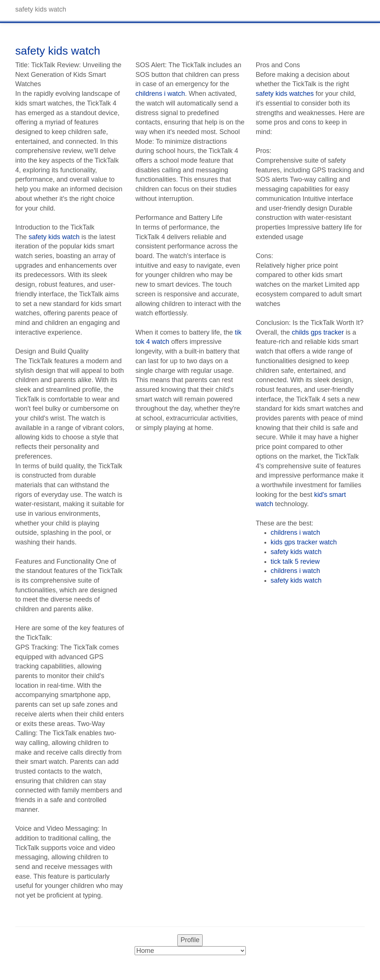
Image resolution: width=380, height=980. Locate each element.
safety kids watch (54, 237)
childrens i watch (160, 94)
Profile (190, 940)
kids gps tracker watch (304, 542)
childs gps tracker (318, 332)
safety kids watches (285, 94)
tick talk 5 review (295, 561)
